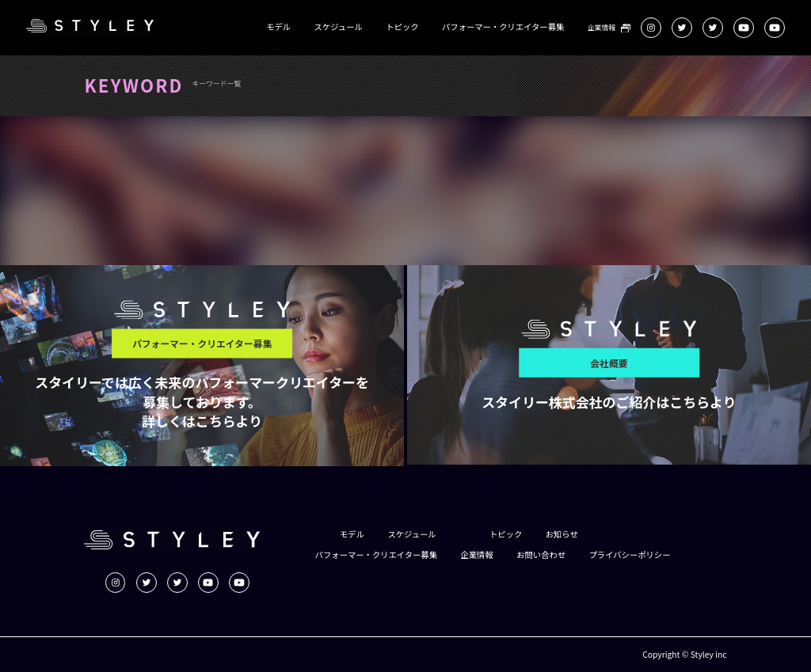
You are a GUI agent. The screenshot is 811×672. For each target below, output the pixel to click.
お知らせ (562, 534)
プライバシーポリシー (630, 555)
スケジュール (339, 27)
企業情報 (602, 28)
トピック (402, 27)
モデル (278, 27)
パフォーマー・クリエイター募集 (503, 27)
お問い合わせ (541, 555)
